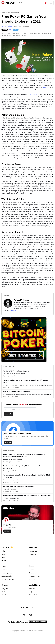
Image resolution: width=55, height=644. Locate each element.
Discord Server (34, 573)
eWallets (4, 561)
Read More (14, 310)
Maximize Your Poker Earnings (10, 13)
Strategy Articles (7, 576)
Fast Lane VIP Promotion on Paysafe (16, 371)
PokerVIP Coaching (7, 26)
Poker (3, 551)
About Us (32, 589)
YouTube (32, 579)
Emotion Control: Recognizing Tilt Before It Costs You (22, 466)
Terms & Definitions (8, 579)
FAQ (30, 592)
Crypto (4, 554)
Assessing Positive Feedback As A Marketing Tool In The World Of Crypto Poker (26, 476)
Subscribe (9, 414)
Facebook (32, 570)
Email (3, 592)
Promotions (33, 554)
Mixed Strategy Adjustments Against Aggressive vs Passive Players (27, 496)
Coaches (4, 570)
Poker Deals (33, 551)
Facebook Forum (35, 576)
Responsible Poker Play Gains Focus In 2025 (19, 487)
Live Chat (5, 595)
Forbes (45, 88)
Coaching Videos (7, 573)
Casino (4, 558)
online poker (33, 95)
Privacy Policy (34, 595)
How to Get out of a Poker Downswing (17, 392)
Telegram (5, 589)
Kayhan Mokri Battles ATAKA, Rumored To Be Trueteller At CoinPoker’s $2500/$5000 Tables (24, 456)
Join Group (8, 442)
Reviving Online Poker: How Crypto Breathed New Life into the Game (26, 381)
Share (10, 30)
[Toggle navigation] (51, 3)
